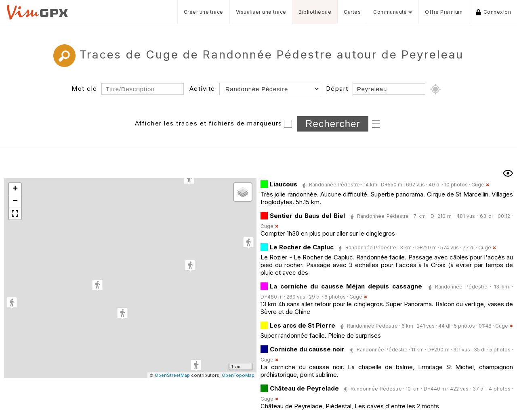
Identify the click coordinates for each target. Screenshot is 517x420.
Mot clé (84, 89)
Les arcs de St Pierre (303, 325)
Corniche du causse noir (307, 349)
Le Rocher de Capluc (302, 247)
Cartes (352, 12)
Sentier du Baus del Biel (307, 216)
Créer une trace (204, 12)
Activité (202, 89)
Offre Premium (444, 12)
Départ (337, 89)
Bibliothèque (315, 12)
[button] (97, 285)
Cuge (478, 185)
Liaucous (284, 184)
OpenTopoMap (238, 375)
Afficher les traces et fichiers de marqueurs (209, 123)
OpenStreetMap (172, 375)
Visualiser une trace (261, 12)
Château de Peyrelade (304, 388)
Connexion (493, 12)
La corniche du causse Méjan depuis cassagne (346, 286)
